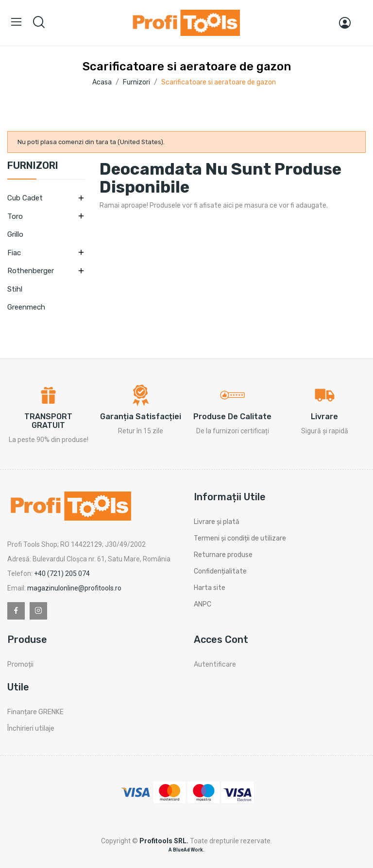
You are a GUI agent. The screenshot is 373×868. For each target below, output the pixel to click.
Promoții (20, 664)
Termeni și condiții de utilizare (240, 538)
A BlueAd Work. (186, 850)
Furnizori (33, 166)
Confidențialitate (220, 571)
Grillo (15, 234)
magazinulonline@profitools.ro (74, 588)
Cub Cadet (25, 198)
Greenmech (26, 307)
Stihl (15, 289)
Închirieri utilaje (31, 729)
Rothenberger (31, 271)
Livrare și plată (217, 522)
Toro (15, 216)
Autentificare (215, 664)
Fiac (14, 253)
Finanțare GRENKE (35, 712)
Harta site (210, 588)
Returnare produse (223, 555)
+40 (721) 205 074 (62, 573)
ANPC (203, 604)
